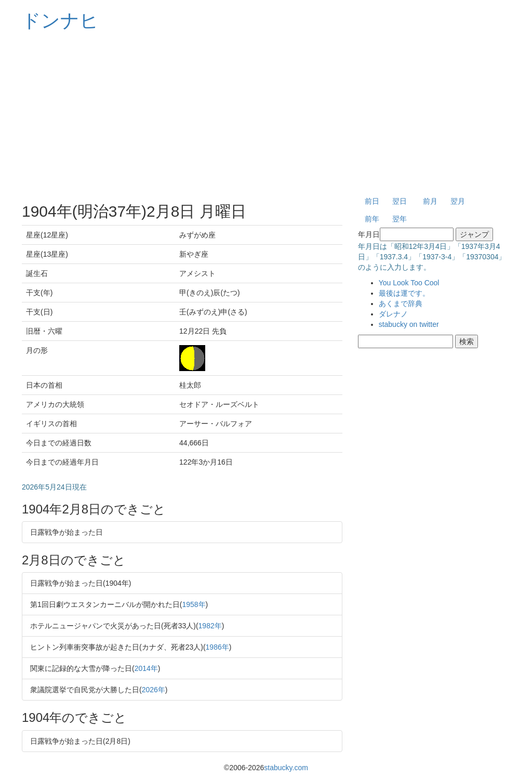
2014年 (146, 668)
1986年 (217, 647)
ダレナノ (393, 314)
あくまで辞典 (401, 304)
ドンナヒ (60, 21)
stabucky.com (286, 768)
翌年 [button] (400, 219)
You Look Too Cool (409, 283)
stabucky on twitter (409, 324)
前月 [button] (430, 201)
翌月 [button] (458, 201)
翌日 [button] (400, 201)
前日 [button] (372, 201)
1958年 (194, 604)
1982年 (210, 626)
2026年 (154, 690)
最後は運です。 (404, 293)
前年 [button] (372, 219)
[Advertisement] (266, 114)
